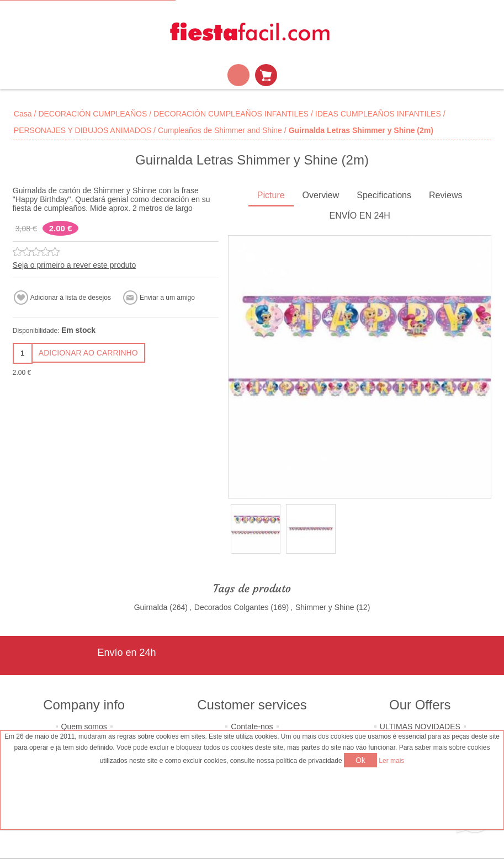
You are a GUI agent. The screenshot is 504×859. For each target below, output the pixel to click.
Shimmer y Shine (325, 607)
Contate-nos (252, 727)
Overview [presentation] (321, 195)
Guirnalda (151, 607)
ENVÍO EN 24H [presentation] (360, 216)
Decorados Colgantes (232, 607)
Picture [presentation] (271, 195)
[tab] (271, 196)
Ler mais (391, 761)
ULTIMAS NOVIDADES (420, 727)
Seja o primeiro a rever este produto (74, 265)
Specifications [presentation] (384, 195)
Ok (360, 760)
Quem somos (84, 727)
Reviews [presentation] (445, 195)
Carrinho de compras (266, 75)
